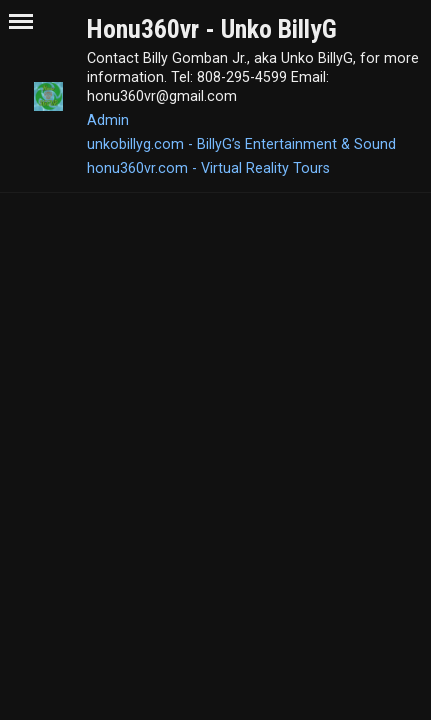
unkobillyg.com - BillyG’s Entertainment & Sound (241, 144)
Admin (108, 120)
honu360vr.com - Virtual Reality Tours (208, 168)
